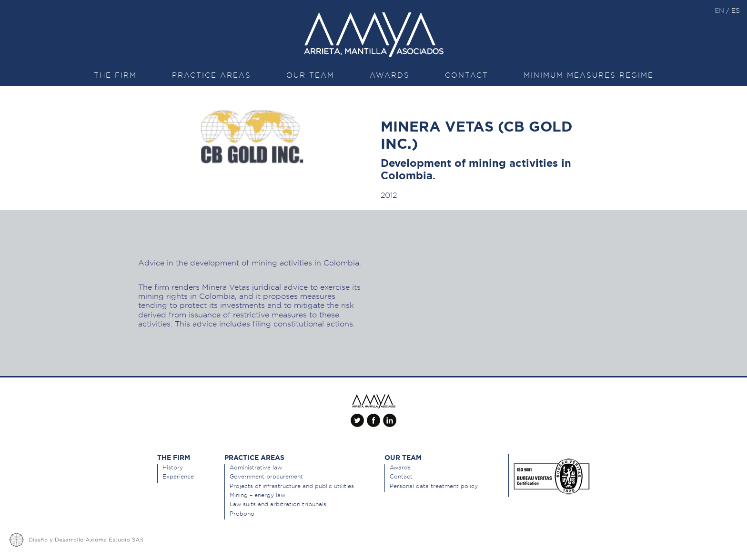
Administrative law (256, 467)
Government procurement (266, 476)
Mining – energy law (257, 495)
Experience (178, 476)
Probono (242, 514)
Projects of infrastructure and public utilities (292, 486)
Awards (390, 75)
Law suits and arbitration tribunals (278, 504)
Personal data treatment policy (434, 486)
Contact (467, 75)
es (736, 10)
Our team (310, 75)
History (173, 467)
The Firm (115, 75)
